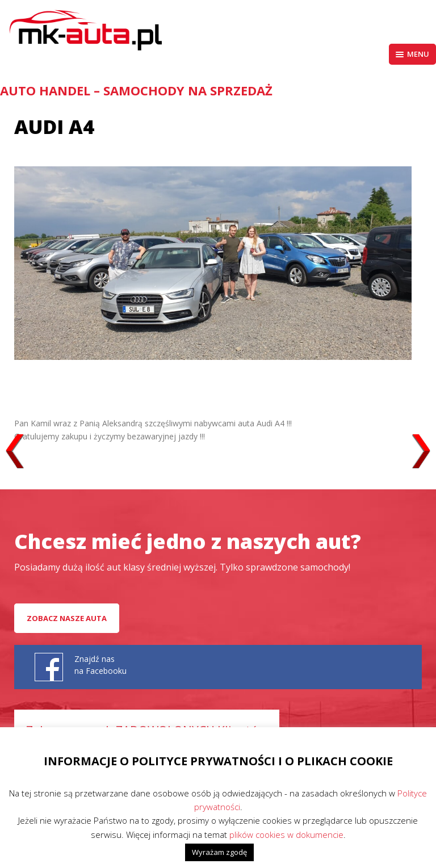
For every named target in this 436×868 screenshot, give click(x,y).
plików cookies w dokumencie (286, 835)
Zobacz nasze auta (67, 618)
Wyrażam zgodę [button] (219, 852)
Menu (412, 54)
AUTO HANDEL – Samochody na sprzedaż (136, 90)
